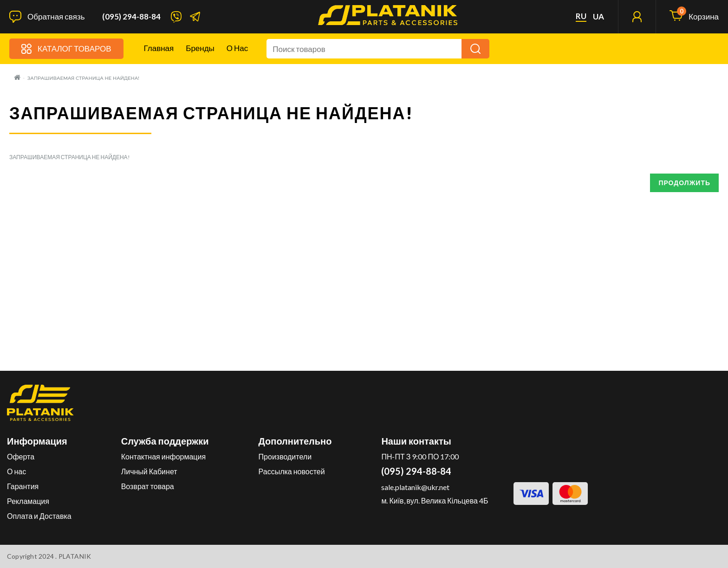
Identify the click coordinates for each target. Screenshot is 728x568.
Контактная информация (163, 456)
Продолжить (684, 183)
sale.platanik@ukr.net (415, 487)
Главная (159, 48)
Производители (285, 456)
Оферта (21, 456)
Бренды (200, 48)
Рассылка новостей (292, 471)
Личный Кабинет (149, 471)
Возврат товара (148, 486)
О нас (237, 48)
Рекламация (28, 501)
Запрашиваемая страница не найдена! (83, 78)
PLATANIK (75, 556)
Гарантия (23, 486)
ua (598, 17)
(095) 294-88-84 (131, 17)
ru (581, 16)
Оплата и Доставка (39, 516)
